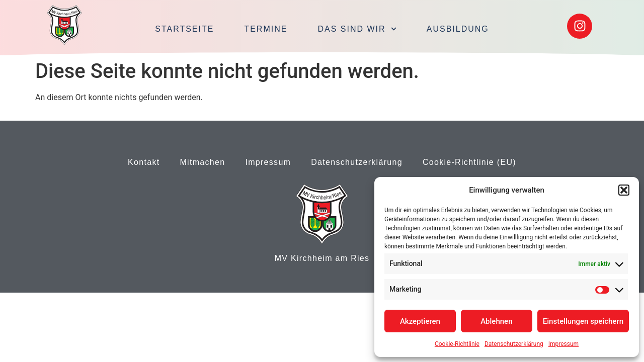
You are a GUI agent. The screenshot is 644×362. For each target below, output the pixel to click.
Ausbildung (458, 29)
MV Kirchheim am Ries (322, 258)
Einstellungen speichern (583, 321)
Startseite (184, 29)
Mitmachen (202, 162)
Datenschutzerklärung (514, 344)
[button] (624, 190)
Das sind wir (357, 29)
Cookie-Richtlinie (457, 344)
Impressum (563, 344)
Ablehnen (496, 321)
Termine (266, 29)
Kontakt (144, 162)
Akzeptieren (420, 321)
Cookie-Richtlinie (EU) (469, 162)
